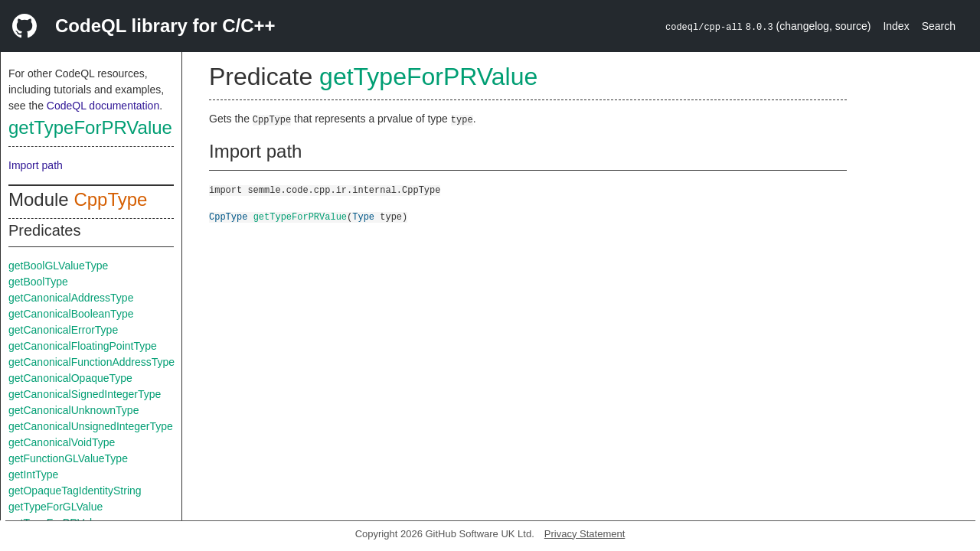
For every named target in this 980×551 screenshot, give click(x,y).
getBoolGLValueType (58, 266)
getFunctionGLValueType (68, 458)
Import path (36, 165)
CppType (110, 199)
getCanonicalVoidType (62, 442)
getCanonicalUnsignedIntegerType (91, 426)
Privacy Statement (585, 534)
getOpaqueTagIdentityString (75, 491)
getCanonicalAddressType (71, 298)
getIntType (33, 474)
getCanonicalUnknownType (73, 410)
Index (896, 26)
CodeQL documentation (103, 106)
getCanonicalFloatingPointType (83, 346)
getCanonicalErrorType (63, 330)
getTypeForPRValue (90, 127)
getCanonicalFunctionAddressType (91, 362)
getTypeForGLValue (56, 507)
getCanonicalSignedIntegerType (85, 394)
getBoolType (38, 282)
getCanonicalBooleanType (71, 314)
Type (363, 216)
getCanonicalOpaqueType (70, 378)
